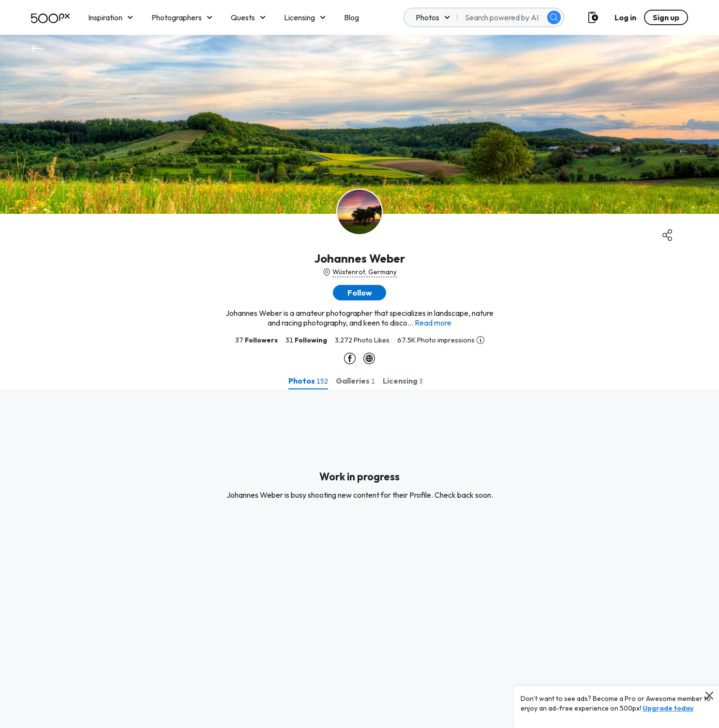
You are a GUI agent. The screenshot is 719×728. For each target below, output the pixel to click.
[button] (359, 293)
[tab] (308, 381)
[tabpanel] (359, 559)
